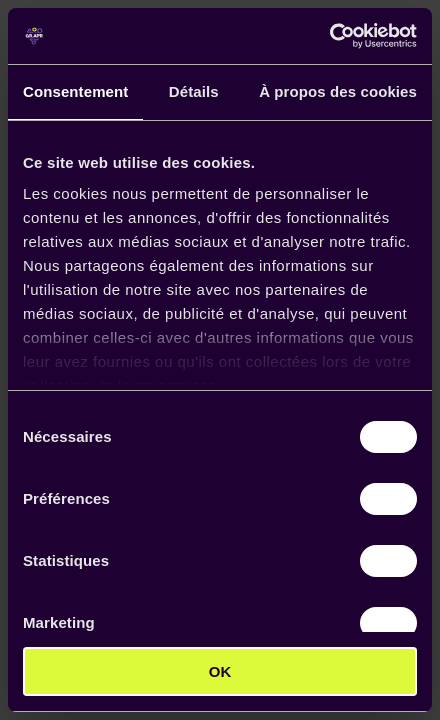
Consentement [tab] (75, 91)
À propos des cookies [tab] (338, 91)
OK (220, 671)
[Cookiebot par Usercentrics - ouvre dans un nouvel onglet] (329, 36)
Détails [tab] (194, 91)
